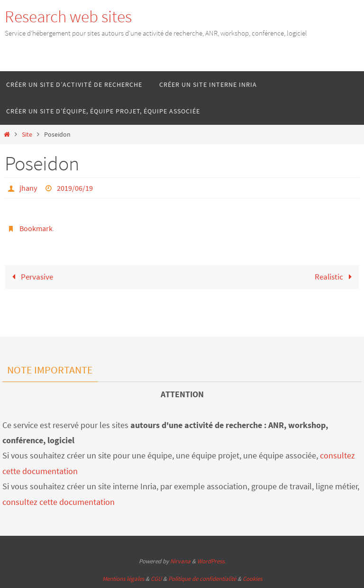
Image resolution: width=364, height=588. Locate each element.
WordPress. (211, 561)
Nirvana (180, 561)
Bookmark (36, 228)
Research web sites (68, 17)
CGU (156, 579)
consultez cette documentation (59, 502)
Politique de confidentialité (202, 579)
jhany (28, 188)
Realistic (335, 277)
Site (27, 135)
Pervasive (31, 277)
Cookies (252, 579)
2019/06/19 (75, 188)
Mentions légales (123, 579)
